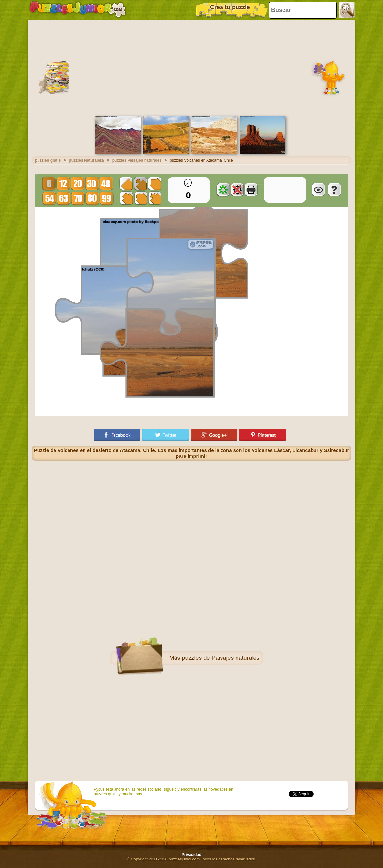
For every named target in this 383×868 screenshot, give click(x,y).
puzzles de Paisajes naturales (221, 658)
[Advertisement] (191, 67)
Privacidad (192, 855)
